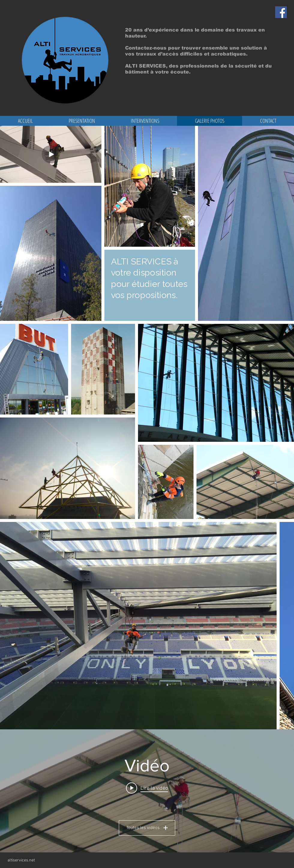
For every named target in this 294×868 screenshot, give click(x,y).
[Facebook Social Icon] (281, 12)
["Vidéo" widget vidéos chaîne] (147, 791)
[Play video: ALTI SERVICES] (147, 788)
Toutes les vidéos (147, 828)
